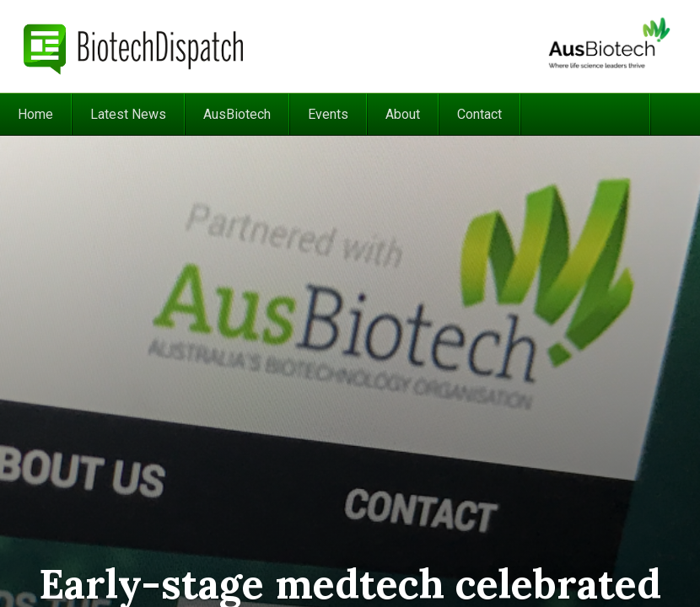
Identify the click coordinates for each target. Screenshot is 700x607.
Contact (479, 114)
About (403, 114)
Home (35, 114)
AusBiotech (237, 114)
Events (328, 114)
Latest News (128, 114)
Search (675, 114)
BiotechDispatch (134, 46)
